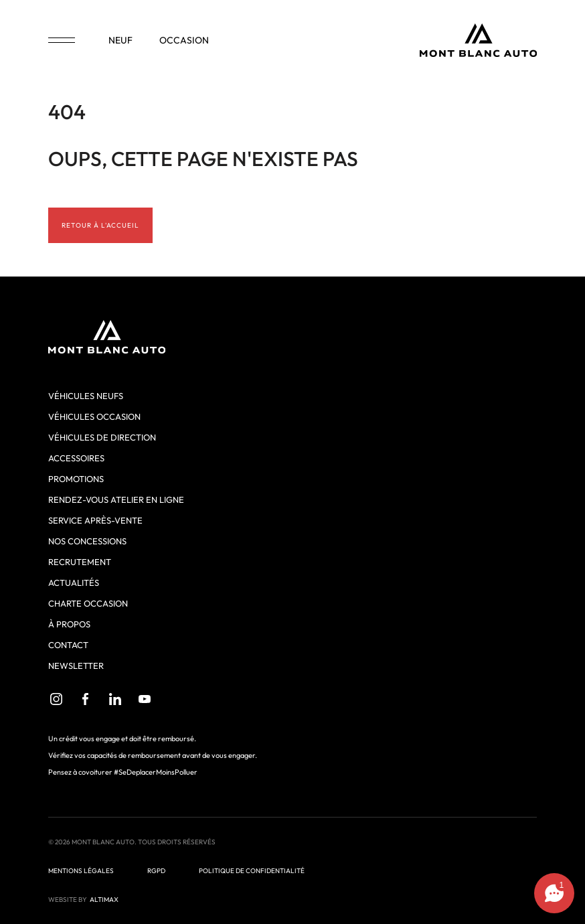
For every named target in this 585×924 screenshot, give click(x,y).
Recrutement (80, 562)
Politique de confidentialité (252, 871)
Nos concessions (87, 541)
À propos (69, 624)
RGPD (156, 871)
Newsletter (76, 666)
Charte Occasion (88, 603)
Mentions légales (81, 871)
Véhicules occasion (94, 416)
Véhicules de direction (102, 437)
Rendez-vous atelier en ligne (116, 499)
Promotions (76, 479)
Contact (68, 645)
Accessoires (76, 458)
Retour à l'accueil (100, 225)
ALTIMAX (104, 900)
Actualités (74, 583)
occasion (184, 40)
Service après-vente (95, 520)
